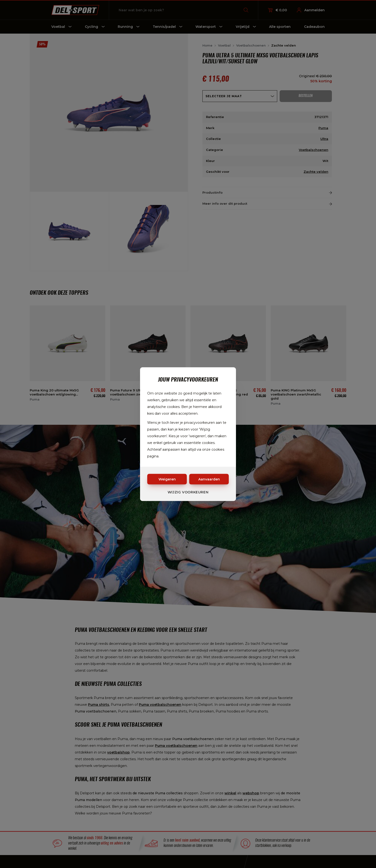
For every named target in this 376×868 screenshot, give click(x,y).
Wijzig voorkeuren (188, 492)
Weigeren (167, 479)
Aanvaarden (209, 479)
